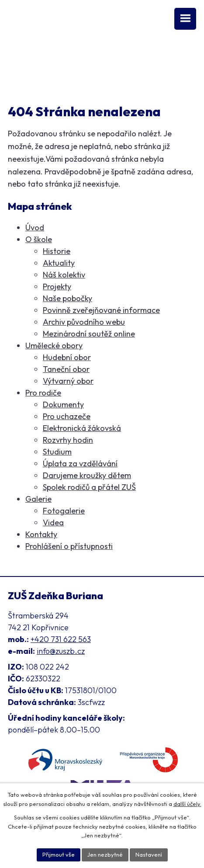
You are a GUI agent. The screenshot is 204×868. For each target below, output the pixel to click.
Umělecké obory (54, 345)
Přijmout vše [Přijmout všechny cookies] (59, 854)
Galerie (38, 499)
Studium (57, 452)
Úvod (35, 227)
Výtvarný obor (68, 381)
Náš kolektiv (64, 275)
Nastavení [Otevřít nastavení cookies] (149, 854)
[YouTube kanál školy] (28, 56)
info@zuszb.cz (61, 651)
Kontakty (41, 534)
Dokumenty (63, 404)
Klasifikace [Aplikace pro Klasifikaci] (26, 75)
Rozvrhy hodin (68, 440)
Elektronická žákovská (82, 428)
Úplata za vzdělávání (80, 464)
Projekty (57, 286)
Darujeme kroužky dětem (87, 475)
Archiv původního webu (84, 322)
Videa (53, 523)
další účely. (187, 804)
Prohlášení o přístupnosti (69, 546)
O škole (39, 239)
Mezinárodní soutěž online (89, 334)
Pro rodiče (43, 393)
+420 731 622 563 (61, 639)
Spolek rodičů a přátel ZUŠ (89, 487)
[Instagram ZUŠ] (44, 56)
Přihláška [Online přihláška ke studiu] (66, 75)
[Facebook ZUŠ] (12, 56)
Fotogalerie (64, 511)
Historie (57, 251)
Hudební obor (67, 357)
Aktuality (59, 263)
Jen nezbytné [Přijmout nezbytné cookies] (105, 854)
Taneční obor (66, 369)
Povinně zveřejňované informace (101, 310)
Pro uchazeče (67, 416)
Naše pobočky (67, 298)
